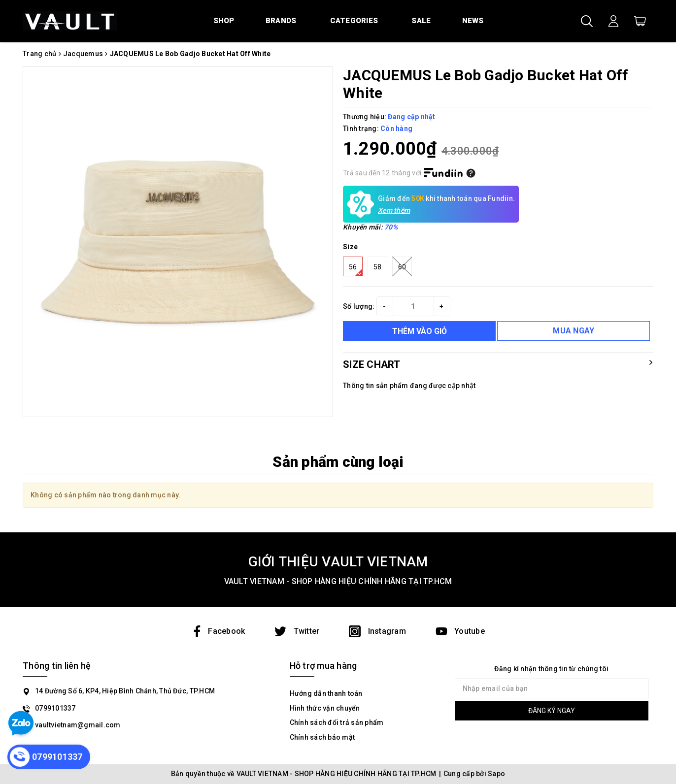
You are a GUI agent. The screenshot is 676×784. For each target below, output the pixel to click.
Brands (281, 21)
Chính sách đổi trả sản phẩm (337, 722)
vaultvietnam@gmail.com (78, 725)
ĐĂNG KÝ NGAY (552, 711)
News (473, 21)
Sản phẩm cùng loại (338, 462)
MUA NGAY (574, 331)
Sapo (496, 774)
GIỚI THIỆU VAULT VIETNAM (338, 562)
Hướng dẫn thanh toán (326, 693)
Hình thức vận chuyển (325, 708)
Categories (354, 21)
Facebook (218, 631)
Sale (421, 21)
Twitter (297, 631)
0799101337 (55, 708)
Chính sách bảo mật (322, 737)
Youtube (460, 631)
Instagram (377, 631)
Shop (224, 21)
